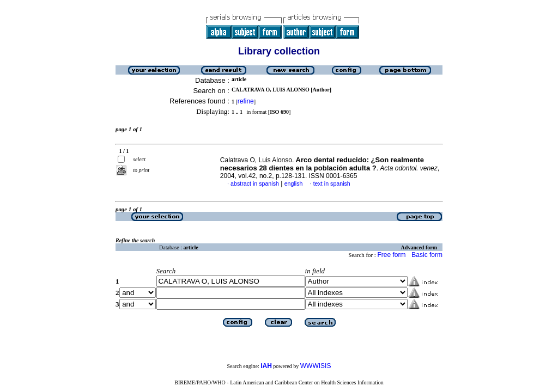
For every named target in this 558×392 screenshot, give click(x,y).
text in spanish (332, 183)
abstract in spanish (255, 183)
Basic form (427, 255)
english (294, 183)
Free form (391, 255)
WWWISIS (316, 366)
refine (246, 101)
